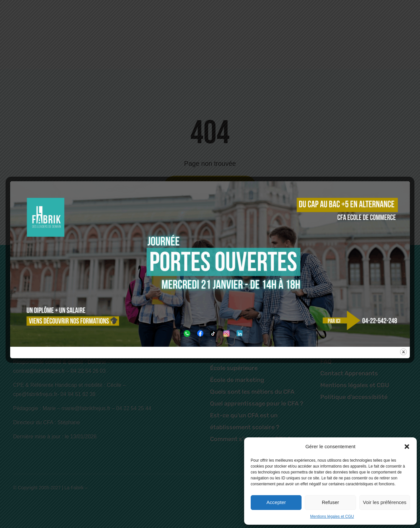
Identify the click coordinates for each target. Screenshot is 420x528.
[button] (407, 447)
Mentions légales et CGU (332, 517)
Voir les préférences (385, 502)
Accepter (276, 502)
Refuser (331, 502)
